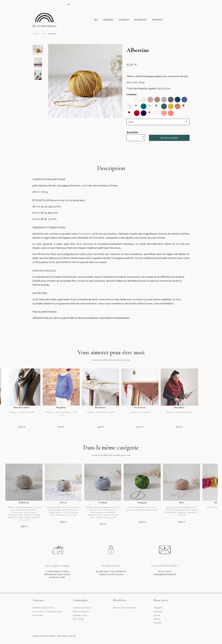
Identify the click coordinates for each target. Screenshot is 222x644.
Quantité (132, 132)
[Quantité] (136, 138)
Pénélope (85, 234)
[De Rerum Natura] (44, 20)
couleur (132, 94)
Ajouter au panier (169, 138)
